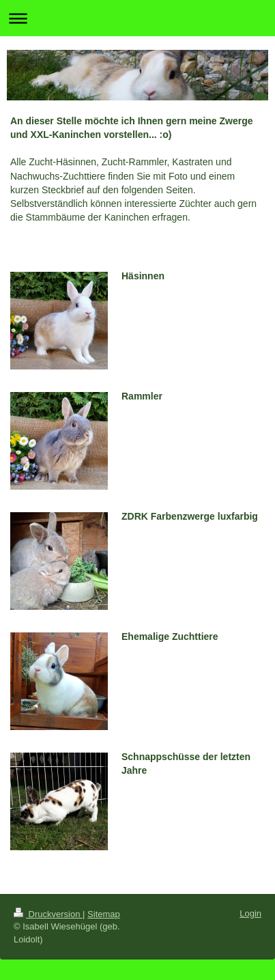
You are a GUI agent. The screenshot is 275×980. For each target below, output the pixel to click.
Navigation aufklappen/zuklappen (137, 18)
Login (250, 913)
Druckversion (48, 914)
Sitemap (104, 914)
